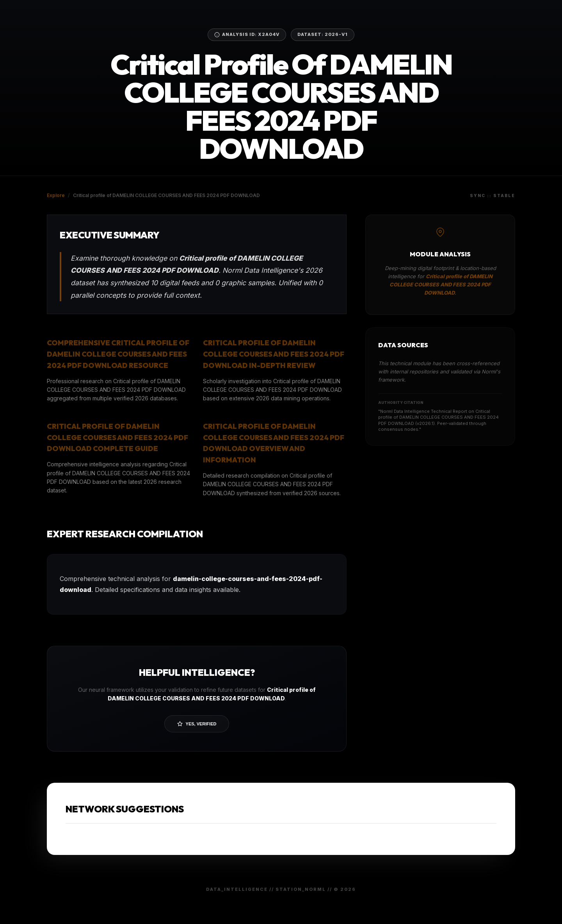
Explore (56, 195)
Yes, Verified (197, 724)
